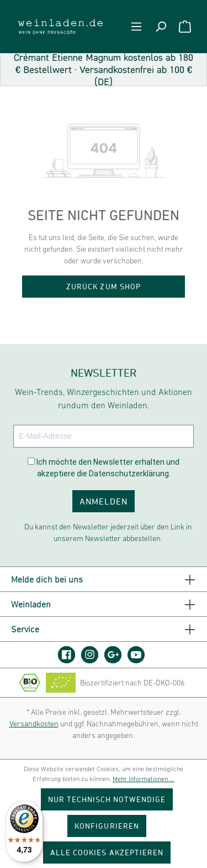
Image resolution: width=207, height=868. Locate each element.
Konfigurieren (107, 826)
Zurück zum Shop (104, 286)
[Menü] (136, 27)
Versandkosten (34, 724)
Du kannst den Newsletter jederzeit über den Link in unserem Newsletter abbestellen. (108, 532)
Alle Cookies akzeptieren (107, 852)
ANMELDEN (104, 501)
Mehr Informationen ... (144, 779)
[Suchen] (161, 27)
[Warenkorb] (185, 27)
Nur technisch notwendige (107, 799)
